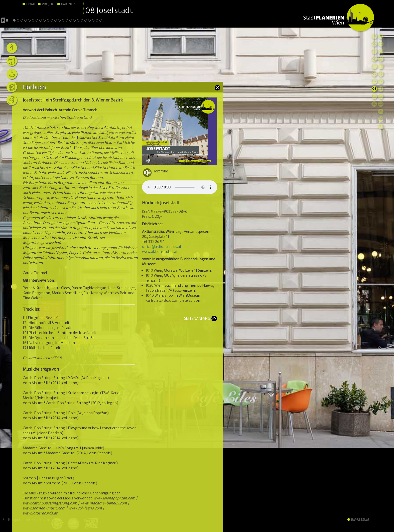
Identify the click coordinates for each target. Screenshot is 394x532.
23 (381, 126)
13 (381, 51)
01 (374, 36)
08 (374, 89)
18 (381, 89)
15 (381, 66)
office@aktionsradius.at (162, 247)
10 (374, 104)
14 (381, 59)
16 (381, 74)
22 (381, 119)
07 (374, 81)
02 (374, 43)
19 (381, 96)
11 (381, 36)
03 (374, 51)
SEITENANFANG (197, 318)
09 (374, 96)
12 (381, 43)
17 (381, 81)
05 (374, 66)
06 (374, 74)
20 (381, 104)
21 (381, 111)
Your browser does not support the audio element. (180, 187)
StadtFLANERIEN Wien (339, 18)
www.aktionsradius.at (160, 252)
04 (374, 59)
